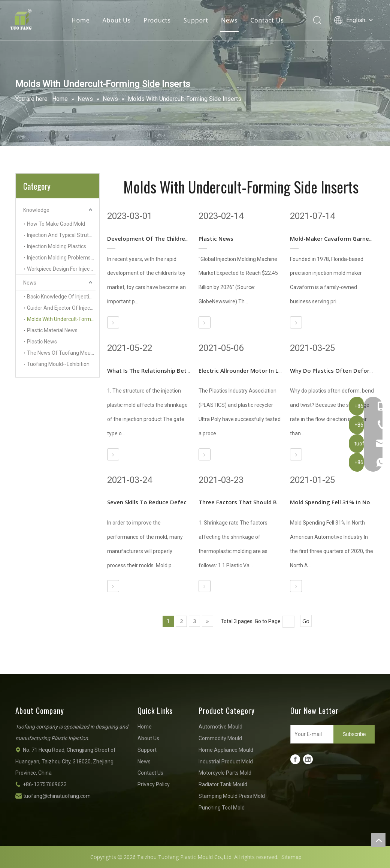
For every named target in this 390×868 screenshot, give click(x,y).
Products (157, 21)
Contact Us (267, 21)
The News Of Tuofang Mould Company (61, 353)
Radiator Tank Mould (223, 784)
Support (196, 21)
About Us (116, 21)
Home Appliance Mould (226, 750)
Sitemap (291, 857)
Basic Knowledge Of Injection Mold (61, 297)
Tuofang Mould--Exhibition (58, 364)
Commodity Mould (220, 738)
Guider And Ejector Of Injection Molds (61, 308)
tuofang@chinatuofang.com (57, 796)
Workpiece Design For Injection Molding (61, 269)
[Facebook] (295, 759)
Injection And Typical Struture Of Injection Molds (61, 235)
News (229, 21)
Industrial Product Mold (226, 762)
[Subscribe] (354, 734)
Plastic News (42, 342)
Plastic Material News (52, 330)
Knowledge (36, 210)
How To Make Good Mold (56, 224)
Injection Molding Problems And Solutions (61, 258)
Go (306, 621)
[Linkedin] (308, 759)
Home (81, 21)
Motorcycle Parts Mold (225, 773)
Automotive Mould (220, 727)
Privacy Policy (154, 784)
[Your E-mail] (310, 734)
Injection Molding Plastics (57, 246)
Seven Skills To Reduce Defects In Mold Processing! (177, 502)
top (378, 840)
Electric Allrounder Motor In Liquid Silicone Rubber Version (278, 370)
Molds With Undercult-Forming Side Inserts (61, 319)
